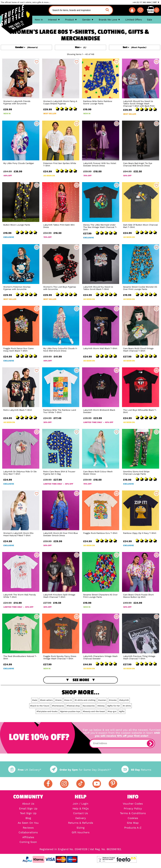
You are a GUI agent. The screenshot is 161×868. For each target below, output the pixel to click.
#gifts (122, 711)
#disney (101, 706)
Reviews (28, 828)
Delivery (81, 818)
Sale (150, 20)
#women (102, 700)
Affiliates (28, 837)
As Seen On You (28, 823)
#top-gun (112, 711)
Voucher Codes (133, 804)
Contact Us (80, 813)
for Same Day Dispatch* (80, 770)
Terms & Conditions (133, 813)
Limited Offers (134, 20)
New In (39, 20)
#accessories (89, 706)
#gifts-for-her (114, 706)
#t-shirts (127, 706)
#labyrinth (124, 700)
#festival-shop (73, 706)
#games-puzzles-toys (70, 711)
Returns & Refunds (81, 823)
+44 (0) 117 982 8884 (142, 2)
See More (81, 680)
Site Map (133, 823)
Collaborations (28, 833)
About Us (28, 804)
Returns (136, 770)
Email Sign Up (28, 809)
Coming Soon (28, 842)
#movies (113, 700)
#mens (58, 700)
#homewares (58, 706)
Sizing (80, 828)
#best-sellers (46, 700)
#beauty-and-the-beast (94, 711)
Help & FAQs (81, 809)
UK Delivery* (25, 770)
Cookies (133, 818)
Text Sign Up (28, 813)
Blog (28, 818)
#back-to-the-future (40, 706)
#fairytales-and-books (47, 711)
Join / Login (80, 804)
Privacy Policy (133, 809)
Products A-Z (133, 828)
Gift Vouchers (81, 833)
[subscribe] (150, 743)
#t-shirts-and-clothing (85, 700)
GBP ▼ (156, 2)
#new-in (68, 700)
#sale (35, 700)
